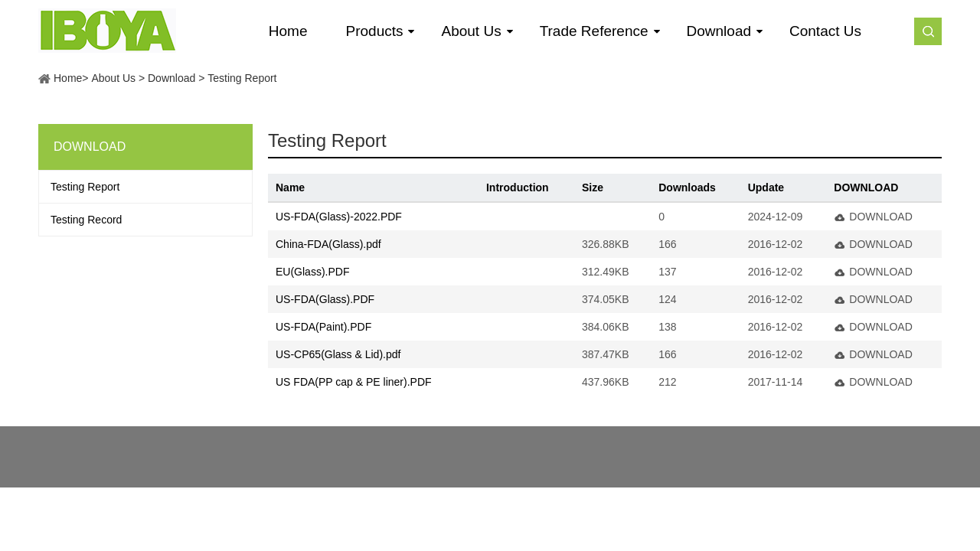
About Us (113, 78)
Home (68, 78)
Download (171, 78)
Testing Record (86, 220)
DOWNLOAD (880, 217)
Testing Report (242, 78)
